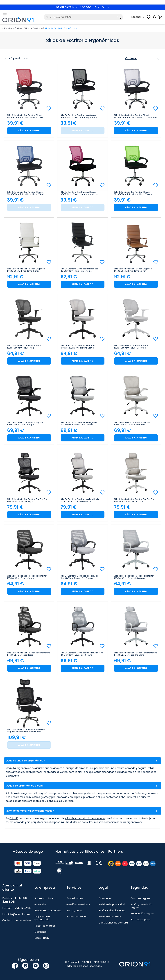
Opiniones (41, 932)
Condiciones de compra (113, 923)
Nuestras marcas (45, 926)
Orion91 (14, 818)
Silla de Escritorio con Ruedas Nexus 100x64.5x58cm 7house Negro (24, 347)
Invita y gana (74, 911)
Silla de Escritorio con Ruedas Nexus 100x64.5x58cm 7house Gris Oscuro (78, 347)
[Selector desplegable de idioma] (138, 17)
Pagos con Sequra (77, 917)
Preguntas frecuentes (48, 911)
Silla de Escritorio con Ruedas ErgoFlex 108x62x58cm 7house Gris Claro (132, 424)
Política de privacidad (112, 904)
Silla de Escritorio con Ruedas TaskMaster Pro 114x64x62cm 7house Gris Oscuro (82, 654)
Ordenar (143, 59)
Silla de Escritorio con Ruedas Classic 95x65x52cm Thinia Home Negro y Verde (133, 193)
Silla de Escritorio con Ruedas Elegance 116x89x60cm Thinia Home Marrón (133, 270)
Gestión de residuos (78, 904)
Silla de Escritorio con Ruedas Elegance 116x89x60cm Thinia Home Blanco (26, 270)
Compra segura (140, 898)
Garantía (40, 904)
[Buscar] (83, 17)
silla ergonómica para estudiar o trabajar (59, 793)
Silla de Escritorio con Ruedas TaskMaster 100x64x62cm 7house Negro (27, 577)
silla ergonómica (21, 768)
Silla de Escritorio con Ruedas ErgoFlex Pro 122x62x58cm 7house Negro (27, 500)
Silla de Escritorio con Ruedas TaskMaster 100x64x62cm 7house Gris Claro (134, 577)
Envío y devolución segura (142, 906)
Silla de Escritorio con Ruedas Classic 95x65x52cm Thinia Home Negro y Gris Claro (135, 116)
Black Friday (42, 938)
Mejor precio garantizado (42, 918)
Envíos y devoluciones (112, 911)
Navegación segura (142, 913)
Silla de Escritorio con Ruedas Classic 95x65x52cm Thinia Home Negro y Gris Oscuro (79, 116)
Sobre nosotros (44, 898)
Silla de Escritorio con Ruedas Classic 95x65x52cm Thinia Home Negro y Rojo (26, 116)
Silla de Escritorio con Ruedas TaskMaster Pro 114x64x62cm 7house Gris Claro (136, 654)
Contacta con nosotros (17, 920)
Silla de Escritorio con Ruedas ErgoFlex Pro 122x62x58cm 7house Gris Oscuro (80, 500)
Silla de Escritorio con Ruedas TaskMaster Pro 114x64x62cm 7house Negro (29, 654)
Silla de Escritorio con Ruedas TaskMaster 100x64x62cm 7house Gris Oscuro (80, 577)
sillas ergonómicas (131, 822)
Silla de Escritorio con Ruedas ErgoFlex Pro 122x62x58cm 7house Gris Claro (134, 500)
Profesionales (75, 898)
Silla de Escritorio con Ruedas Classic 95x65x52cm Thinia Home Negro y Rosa (79, 193)
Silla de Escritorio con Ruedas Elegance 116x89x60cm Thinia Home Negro (79, 270)
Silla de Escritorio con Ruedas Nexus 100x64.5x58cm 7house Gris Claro (131, 347)
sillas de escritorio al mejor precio (85, 818)
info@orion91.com (19, 914)
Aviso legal (105, 898)
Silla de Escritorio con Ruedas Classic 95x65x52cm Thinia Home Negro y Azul (26, 193)
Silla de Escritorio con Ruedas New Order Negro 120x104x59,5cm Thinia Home (26, 731)
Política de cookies (110, 917)
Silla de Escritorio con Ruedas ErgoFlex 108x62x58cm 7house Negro (25, 424)
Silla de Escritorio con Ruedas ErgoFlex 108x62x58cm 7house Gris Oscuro (79, 424)
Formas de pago (141, 920)
